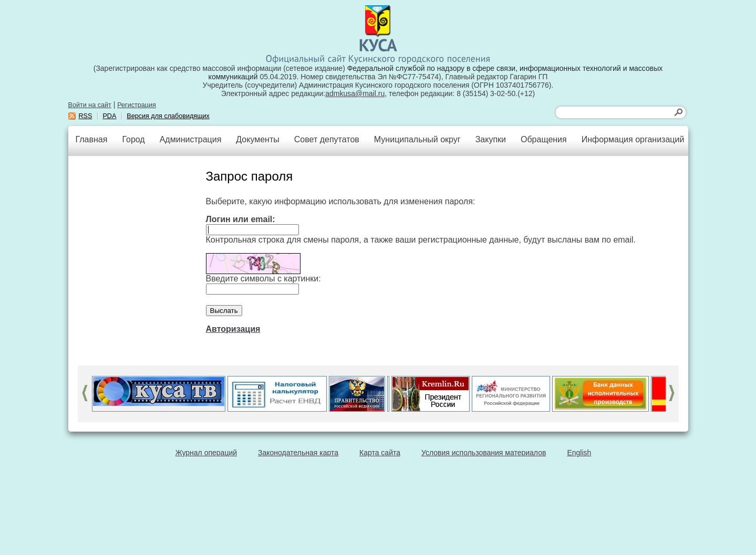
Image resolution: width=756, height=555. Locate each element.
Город (133, 139)
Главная (92, 139)
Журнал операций (206, 453)
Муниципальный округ (417, 139)
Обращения (544, 139)
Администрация (191, 139)
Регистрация (137, 105)
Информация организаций (633, 139)
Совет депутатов (327, 139)
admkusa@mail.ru (355, 93)
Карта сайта (380, 453)
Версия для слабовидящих (168, 116)
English (579, 453)
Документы (257, 139)
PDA (109, 116)
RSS (86, 116)
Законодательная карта (298, 453)
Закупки (491, 139)
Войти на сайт (90, 105)
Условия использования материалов (484, 453)
